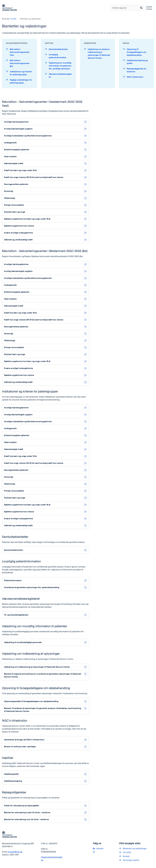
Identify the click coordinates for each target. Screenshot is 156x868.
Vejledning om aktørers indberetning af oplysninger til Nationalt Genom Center (99, 54)
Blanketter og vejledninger (135, 848)
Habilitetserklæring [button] (13, 781)
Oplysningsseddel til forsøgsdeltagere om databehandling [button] (31, 701)
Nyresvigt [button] (9, 191)
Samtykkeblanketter (58, 49)
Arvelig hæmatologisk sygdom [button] (18, 129)
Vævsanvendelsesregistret (60, 75)
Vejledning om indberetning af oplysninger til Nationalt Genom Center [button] (37, 667)
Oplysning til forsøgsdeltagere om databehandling (137, 52)
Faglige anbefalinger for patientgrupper (21, 81)
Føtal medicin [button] (10, 156)
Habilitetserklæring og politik (137, 62)
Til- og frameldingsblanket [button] (16, 615)
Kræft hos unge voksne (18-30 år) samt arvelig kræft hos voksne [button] (34, 177)
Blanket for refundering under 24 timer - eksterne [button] (27, 812)
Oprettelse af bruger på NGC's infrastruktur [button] (24, 740)
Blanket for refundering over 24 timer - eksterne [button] (26, 819)
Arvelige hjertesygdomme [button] (16, 122)
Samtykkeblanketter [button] (14, 550)
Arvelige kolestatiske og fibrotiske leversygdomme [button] (28, 136)
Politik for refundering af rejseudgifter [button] (22, 806)
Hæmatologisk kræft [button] (14, 163)
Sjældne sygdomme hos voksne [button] (19, 226)
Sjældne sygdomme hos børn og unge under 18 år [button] (27, 219)
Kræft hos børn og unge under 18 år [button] (20, 170)
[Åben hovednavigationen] (149, 8)
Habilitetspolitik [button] (11, 774)
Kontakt (126, 856)
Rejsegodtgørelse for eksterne (137, 70)
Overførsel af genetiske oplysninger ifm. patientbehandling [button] (32, 587)
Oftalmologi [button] (10, 198)
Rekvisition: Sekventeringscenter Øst (20, 63)
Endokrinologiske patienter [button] (17, 150)
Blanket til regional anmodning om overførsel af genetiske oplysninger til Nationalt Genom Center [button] (43, 675)
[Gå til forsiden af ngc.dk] (8, 8)
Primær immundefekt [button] (14, 205)
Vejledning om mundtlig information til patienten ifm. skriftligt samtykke (60, 66)
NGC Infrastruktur (135, 77)
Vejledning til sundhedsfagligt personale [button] (23, 642)
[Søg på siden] (141, 8)
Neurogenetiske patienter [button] (16, 184)
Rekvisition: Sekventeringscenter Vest (20, 52)
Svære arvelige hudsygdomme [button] (18, 233)
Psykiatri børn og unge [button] (15, 212)
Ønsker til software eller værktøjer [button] (20, 747)
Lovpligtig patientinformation (58, 56)
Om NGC (127, 852)
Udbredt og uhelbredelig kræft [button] (18, 240)
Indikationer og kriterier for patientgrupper (21, 73)
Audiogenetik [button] (10, 143)
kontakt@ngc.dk (15, 852)
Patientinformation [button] (13, 580)
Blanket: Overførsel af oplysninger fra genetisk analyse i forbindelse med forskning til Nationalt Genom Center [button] (43, 710)
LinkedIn (100, 848)
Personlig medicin (131, 860)
